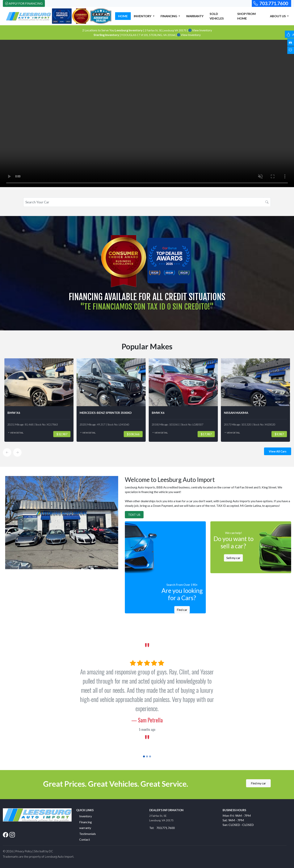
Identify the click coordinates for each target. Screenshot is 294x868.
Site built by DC (44, 851)
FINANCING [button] (169, 16)
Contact (85, 839)
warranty (85, 828)
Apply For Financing (24, 3)
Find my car (258, 783)
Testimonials (88, 834)
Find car (182, 610)
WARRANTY (195, 16)
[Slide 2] (147, 756)
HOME (123, 16)
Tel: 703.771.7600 (162, 828)
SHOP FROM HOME (246, 16)
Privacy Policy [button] (23, 851)
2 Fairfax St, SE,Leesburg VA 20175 (166, 30)
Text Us (134, 515)
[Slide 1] (144, 756)
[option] (39, 400)
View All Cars (278, 451)
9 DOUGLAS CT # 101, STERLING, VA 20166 (148, 35)
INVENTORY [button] (143, 16)
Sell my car (233, 558)
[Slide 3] (150, 756)
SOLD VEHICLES (217, 16)
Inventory (86, 816)
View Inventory (200, 30)
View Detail (15, 433)
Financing (86, 822)
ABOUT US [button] (278, 16)
